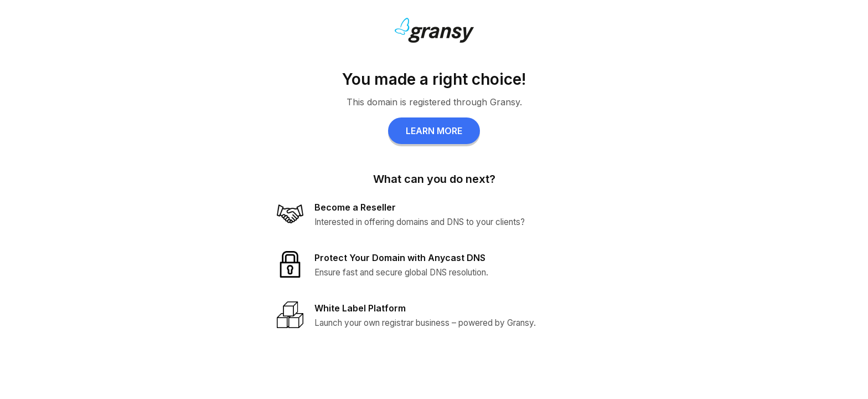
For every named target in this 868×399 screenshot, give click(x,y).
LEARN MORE (434, 131)
